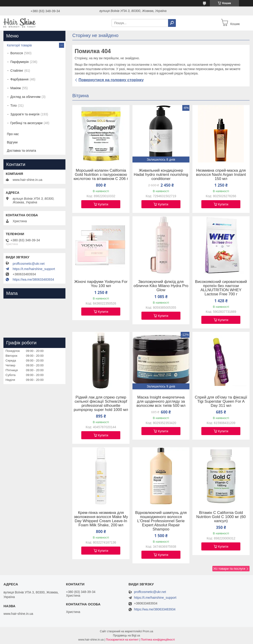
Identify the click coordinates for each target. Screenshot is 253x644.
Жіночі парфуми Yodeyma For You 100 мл (101, 284)
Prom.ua (148, 631)
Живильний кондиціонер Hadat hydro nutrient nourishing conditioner (161, 175)
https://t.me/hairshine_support (34, 269)
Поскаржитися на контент (122, 640)
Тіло (14, 105)
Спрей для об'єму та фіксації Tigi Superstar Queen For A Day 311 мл (221, 402)
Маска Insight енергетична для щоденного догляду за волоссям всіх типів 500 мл (161, 402)
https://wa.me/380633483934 (33, 279)
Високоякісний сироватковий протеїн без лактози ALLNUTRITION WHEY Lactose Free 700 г (221, 288)
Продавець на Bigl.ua (126, 635)
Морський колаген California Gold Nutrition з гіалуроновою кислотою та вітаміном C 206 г (101, 175)
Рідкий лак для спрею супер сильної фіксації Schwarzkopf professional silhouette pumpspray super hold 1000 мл (101, 404)
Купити (103, 204)
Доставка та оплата (21, 151)
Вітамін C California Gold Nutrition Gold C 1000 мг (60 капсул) (221, 517)
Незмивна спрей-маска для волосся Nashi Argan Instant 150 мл (221, 175)
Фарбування (19, 79)
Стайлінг (17, 71)
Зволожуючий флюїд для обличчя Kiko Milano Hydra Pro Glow (161, 286)
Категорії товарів (19, 45)
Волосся (17, 53)
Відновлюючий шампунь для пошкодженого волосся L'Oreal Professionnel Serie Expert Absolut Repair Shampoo (161, 521)
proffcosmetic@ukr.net (29, 264)
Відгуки (12, 142)
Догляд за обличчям (25, 97)
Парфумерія (20, 62)
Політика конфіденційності (158, 640)
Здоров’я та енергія (25, 114)
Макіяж (16, 88)
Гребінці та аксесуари (26, 123)
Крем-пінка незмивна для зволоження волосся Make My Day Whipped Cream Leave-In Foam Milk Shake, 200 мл (101, 519)
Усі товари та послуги (229, 569)
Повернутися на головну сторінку (111, 80)
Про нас (13, 134)
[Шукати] (172, 23)
